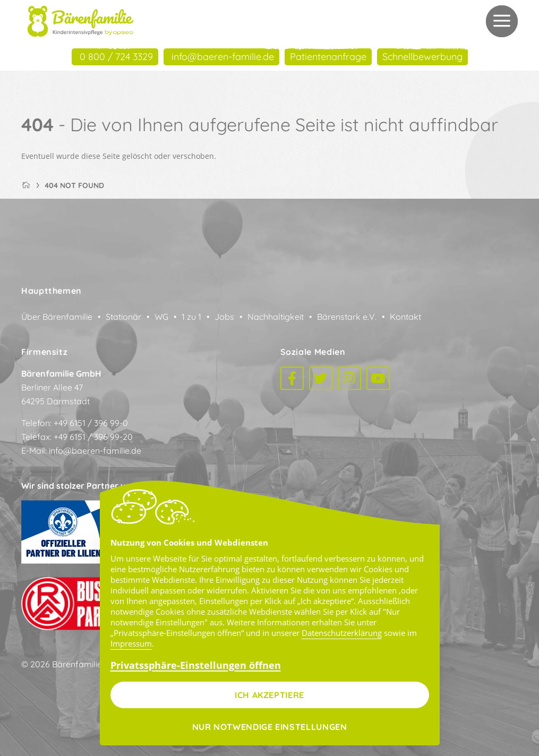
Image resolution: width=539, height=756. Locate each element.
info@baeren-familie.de (95, 451)
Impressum (131, 643)
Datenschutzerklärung (342, 633)
